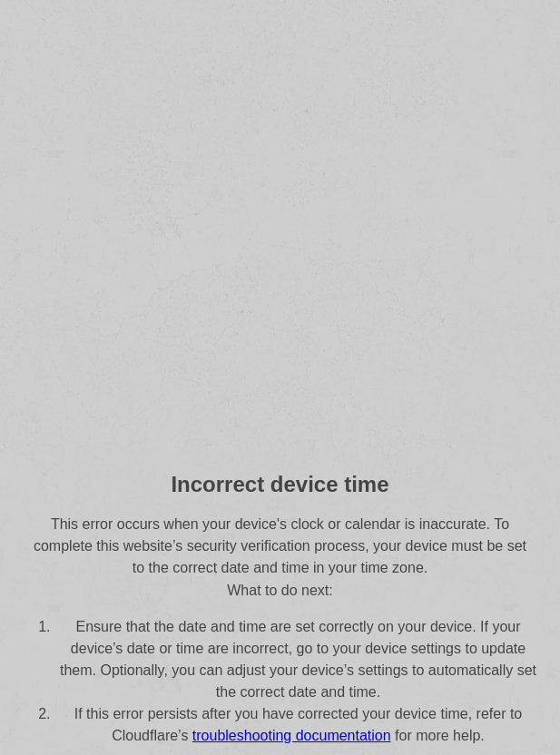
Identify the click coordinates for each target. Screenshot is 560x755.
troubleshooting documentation (292, 735)
